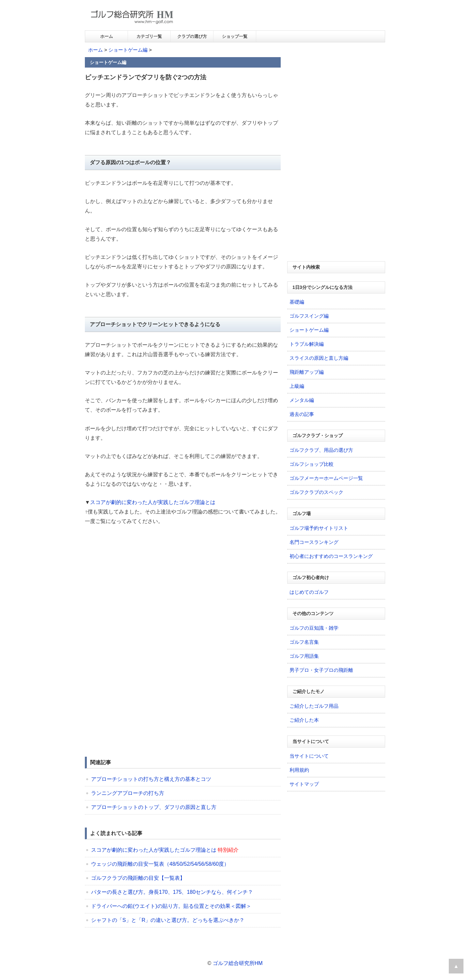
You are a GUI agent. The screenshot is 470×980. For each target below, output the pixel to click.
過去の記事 (302, 414)
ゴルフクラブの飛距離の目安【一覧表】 (138, 878)
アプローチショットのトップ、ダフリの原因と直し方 (154, 807)
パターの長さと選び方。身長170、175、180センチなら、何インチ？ (172, 892)
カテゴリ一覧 (149, 36)
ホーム (107, 36)
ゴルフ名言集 (304, 642)
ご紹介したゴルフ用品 (314, 706)
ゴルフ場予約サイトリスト (319, 528)
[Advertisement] (140, 580)
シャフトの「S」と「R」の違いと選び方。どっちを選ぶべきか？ (168, 920)
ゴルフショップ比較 (312, 464)
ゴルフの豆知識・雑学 (314, 628)
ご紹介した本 (304, 720)
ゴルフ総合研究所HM (238, 963)
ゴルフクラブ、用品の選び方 (321, 450)
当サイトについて (309, 756)
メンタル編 (302, 400)
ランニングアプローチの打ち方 (128, 793)
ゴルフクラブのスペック (316, 492)
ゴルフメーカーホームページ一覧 (326, 478)
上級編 (297, 386)
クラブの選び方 (192, 36)
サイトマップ (304, 784)
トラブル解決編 (307, 344)
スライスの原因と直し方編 (319, 358)
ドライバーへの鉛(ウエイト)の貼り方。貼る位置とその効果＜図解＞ (171, 906)
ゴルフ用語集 (304, 656)
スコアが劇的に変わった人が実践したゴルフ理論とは (153, 502)
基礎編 (297, 302)
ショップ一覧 (235, 36)
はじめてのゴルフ (309, 592)
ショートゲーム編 (128, 50)
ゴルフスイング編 (309, 316)
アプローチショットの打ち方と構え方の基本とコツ (151, 779)
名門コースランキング (314, 542)
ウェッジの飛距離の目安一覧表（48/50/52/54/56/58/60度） (160, 864)
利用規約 (299, 770)
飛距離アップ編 (307, 372)
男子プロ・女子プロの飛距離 (321, 670)
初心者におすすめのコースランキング (331, 556)
